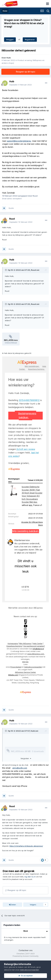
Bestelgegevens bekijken (27, 415)
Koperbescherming (36, 369)
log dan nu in (30, 877)
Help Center (38, 644)
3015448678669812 (29, 400)
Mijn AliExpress (25, 644)
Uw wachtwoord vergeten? (34, 646)
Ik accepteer (26, 976)
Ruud (12, 219)
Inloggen (10, 40)
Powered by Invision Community (26, 956)
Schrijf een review (26, 449)
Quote (11, 208)
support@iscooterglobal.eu (19, 141)
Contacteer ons (26, 950)
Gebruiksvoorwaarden (33, 667)
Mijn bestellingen (32, 366)
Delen (12, 905)
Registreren (30, 40)
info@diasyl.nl (38, 649)
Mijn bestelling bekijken (26, 531)
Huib (8, 58)
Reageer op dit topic (26, 72)
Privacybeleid (16, 667)
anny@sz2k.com (20, 768)
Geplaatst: (20, 85)
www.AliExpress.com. (36, 654)
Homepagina (13, 644)
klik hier (26, 662)
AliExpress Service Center (26, 672)
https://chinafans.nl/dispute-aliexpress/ (26, 846)
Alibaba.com (13, 675)
